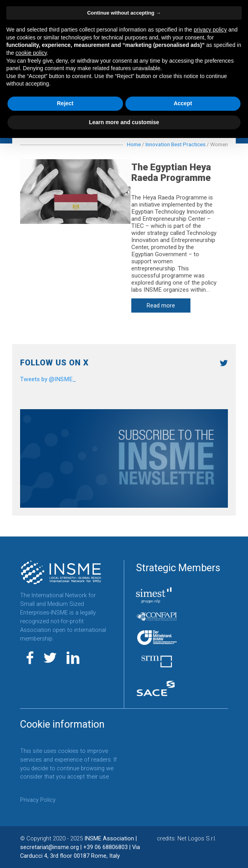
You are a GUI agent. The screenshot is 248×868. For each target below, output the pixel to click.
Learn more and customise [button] (124, 122)
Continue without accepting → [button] (124, 13)
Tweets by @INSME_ (48, 379)
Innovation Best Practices (175, 144)
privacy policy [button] (210, 30)
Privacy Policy (38, 800)
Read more (167, 306)
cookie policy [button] (31, 53)
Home (134, 144)
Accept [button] (183, 103)
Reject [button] (65, 103)
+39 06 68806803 (105, 847)
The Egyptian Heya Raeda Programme (177, 172)
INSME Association (109, 838)
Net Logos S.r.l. (197, 838)
